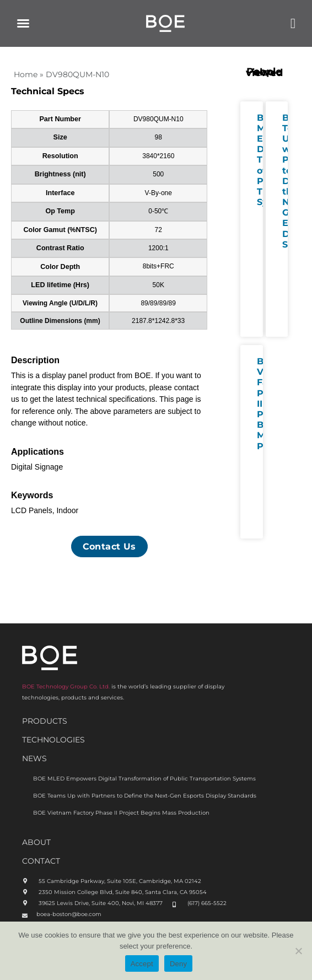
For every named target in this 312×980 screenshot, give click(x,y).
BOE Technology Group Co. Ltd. (66, 686)
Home (26, 74)
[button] (23, 23)
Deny (178, 964)
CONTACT (41, 861)
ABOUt (36, 842)
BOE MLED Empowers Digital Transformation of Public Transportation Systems (144, 779)
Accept (142, 964)
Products (45, 721)
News (34, 758)
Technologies (53, 740)
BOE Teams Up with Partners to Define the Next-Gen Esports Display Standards (145, 796)
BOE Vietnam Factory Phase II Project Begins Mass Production (121, 813)
